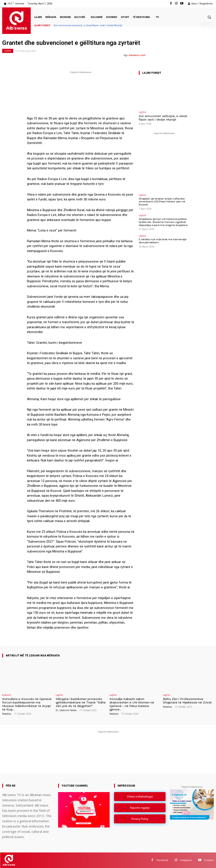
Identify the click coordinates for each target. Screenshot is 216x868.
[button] (209, 17)
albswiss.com (137, 55)
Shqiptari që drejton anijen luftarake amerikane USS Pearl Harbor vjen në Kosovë (161, 201)
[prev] (204, 25)
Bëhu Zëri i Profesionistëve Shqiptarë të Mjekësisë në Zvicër (187, 701)
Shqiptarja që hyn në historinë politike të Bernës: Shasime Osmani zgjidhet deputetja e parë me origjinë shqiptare (163, 221)
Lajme (8, 51)
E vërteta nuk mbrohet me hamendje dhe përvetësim (164, 240)
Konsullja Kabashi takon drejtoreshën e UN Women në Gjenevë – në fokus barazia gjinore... (132, 704)
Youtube (209, 860)
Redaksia (7, 710)
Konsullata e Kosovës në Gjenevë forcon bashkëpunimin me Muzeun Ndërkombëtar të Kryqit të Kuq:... (28, 702)
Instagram (186, 860)
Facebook (162, 860)
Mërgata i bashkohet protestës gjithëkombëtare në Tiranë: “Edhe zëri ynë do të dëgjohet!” (81, 702)
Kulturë (7, 695)
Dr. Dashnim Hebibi (66, 710)
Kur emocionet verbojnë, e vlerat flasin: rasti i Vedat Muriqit (88, 25)
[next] (211, 25)
